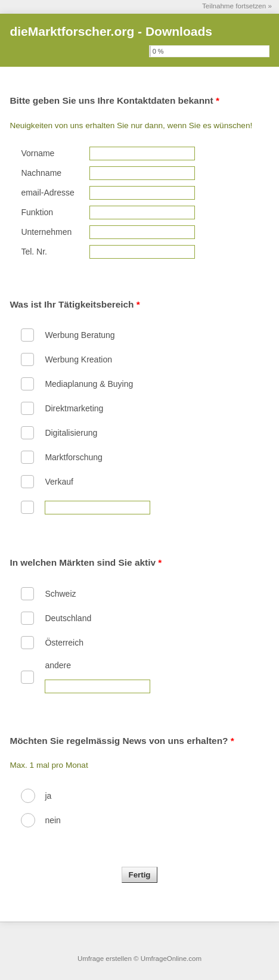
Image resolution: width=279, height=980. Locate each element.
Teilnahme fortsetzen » (237, 6)
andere (58, 665)
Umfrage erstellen (105, 959)
